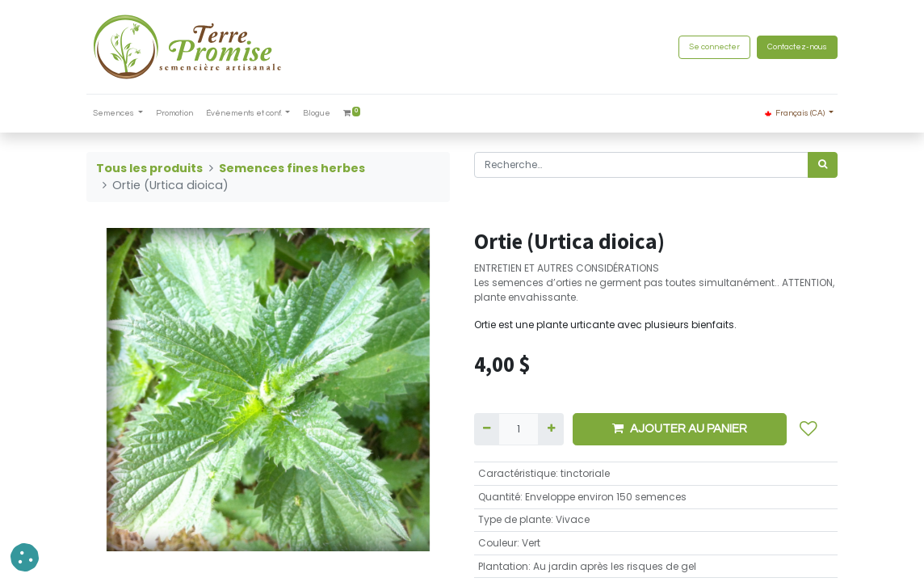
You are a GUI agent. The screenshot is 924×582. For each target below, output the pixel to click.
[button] (808, 429)
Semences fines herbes (292, 168)
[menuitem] (174, 114)
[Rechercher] (823, 165)
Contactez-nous (797, 47)
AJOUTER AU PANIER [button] (680, 428)
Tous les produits (149, 168)
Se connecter (714, 47)
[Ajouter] (550, 429)
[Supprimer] (487, 429)
